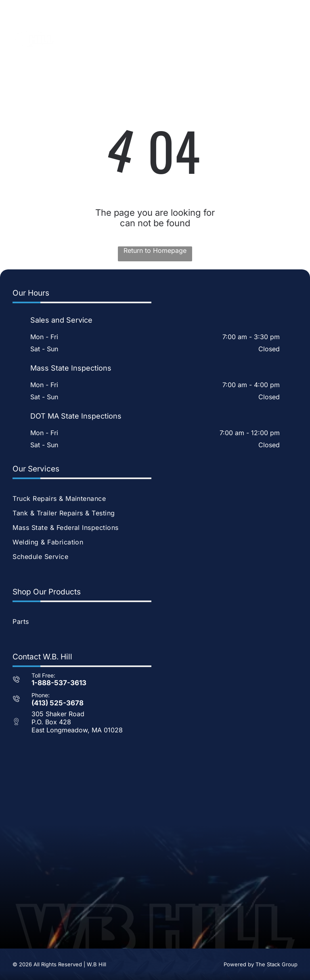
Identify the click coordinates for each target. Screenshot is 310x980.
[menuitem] (155, 498)
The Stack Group (276, 964)
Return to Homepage (155, 250)
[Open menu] (291, 39)
